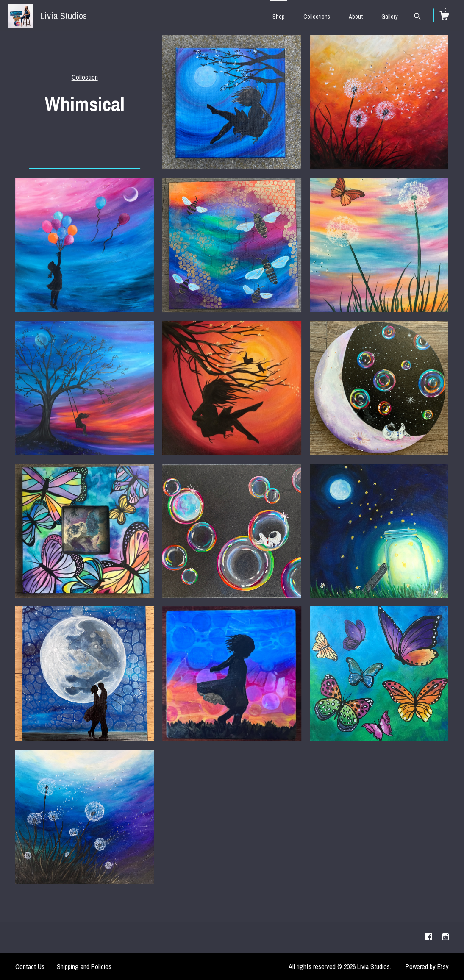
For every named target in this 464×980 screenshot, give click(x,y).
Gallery (390, 17)
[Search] (418, 17)
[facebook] (430, 937)
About (356, 17)
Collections (317, 17)
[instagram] (446, 937)
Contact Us (30, 966)
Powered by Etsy (427, 966)
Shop (279, 17)
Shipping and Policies (84, 966)
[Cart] (444, 17)
